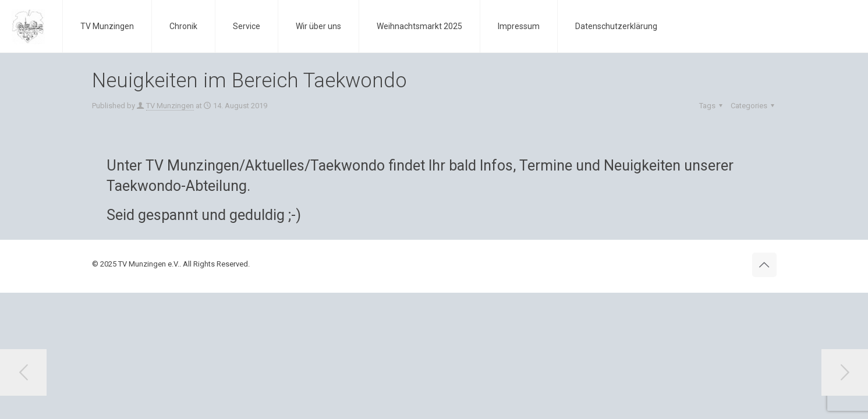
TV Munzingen (170, 106)
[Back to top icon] (764, 265)
